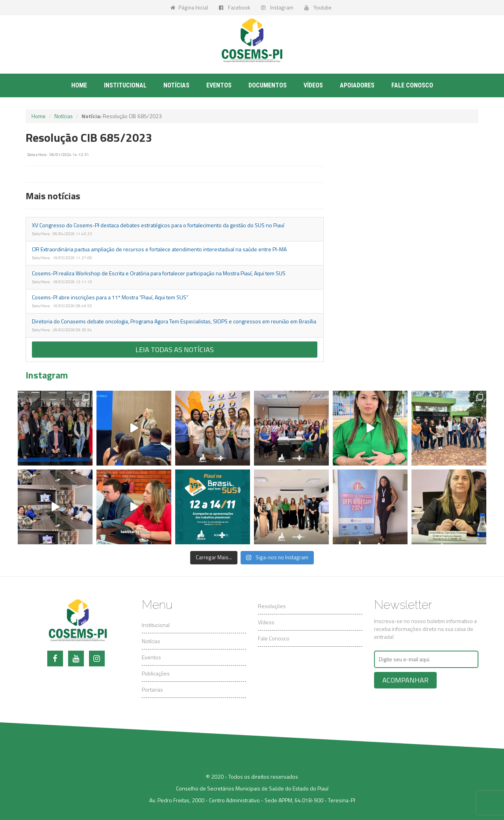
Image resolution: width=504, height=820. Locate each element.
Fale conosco (412, 85)
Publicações (156, 673)
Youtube (318, 7)
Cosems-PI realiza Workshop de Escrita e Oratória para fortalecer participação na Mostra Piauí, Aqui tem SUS (159, 273)
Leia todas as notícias (175, 350)
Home (79, 85)
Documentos (268, 85)
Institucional (125, 85)
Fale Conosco (274, 638)
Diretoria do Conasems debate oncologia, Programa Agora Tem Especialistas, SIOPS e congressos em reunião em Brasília (174, 321)
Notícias (176, 85)
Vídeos (313, 85)
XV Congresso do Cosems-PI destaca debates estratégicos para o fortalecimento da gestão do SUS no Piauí (158, 225)
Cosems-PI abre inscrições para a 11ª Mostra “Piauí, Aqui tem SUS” (110, 297)
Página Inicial (189, 7)
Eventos (219, 85)
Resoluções (272, 606)
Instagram (277, 7)
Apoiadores (357, 85)
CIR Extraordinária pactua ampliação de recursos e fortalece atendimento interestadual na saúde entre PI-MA (159, 249)
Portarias (152, 689)
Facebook (234, 7)
